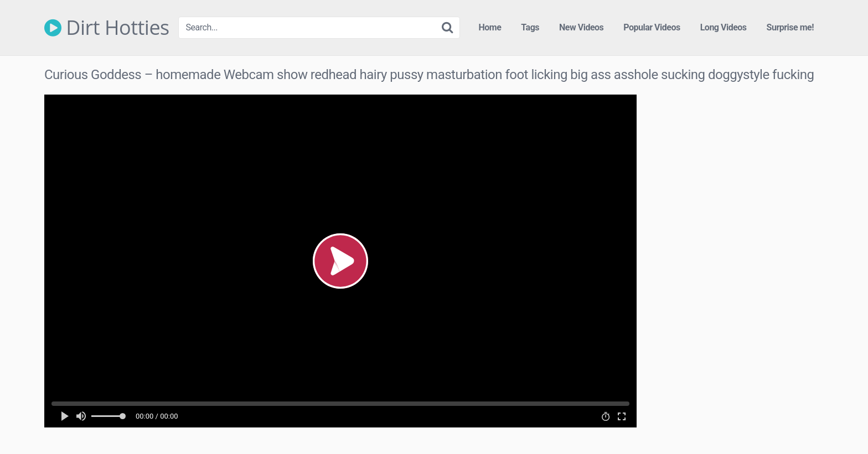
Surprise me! (790, 27)
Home (490, 27)
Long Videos (724, 27)
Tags (530, 27)
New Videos (581, 27)
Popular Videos (652, 27)
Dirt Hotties (107, 28)
